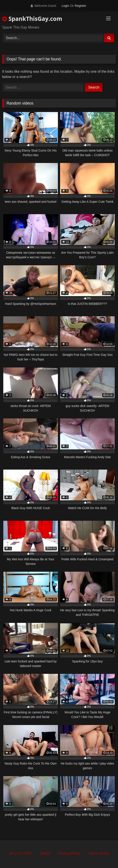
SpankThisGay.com (32, 19)
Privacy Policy (69, 853)
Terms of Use (98, 853)
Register (80, 6)
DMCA (45, 853)
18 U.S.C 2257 (21, 853)
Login (65, 6)
